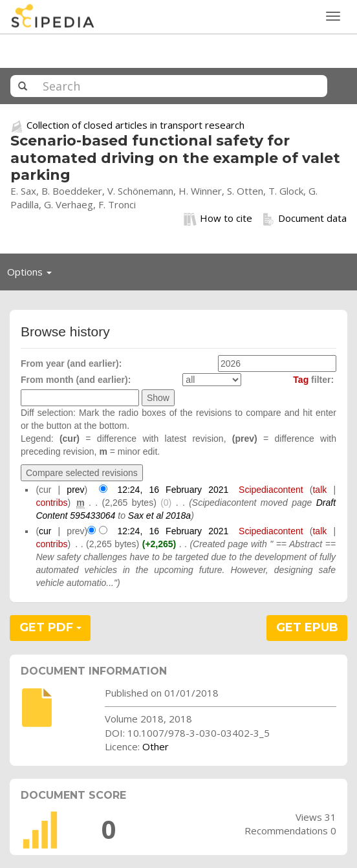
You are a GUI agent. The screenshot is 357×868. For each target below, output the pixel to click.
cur (45, 531)
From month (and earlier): (76, 380)
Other (156, 746)
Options (33, 275)
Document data (304, 219)
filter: (313, 380)
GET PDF (50, 627)
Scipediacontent (271, 490)
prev (75, 490)
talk (319, 490)
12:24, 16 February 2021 (173, 490)
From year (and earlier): (71, 363)
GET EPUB (307, 627)
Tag (301, 380)
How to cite (218, 219)
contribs (51, 503)
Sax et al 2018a (159, 515)
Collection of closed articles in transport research (135, 125)
